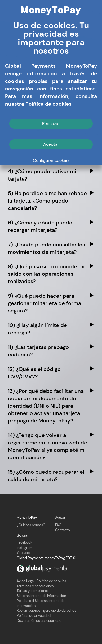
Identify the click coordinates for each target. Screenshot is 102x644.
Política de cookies (51, 581)
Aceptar (51, 144)
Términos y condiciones (35, 586)
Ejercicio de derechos (59, 611)
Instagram (25, 548)
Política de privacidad (34, 616)
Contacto (63, 530)
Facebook (25, 542)
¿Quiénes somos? (31, 525)
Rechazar (51, 124)
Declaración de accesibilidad (39, 621)
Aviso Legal (26, 581)
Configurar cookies (51, 160)
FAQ (58, 525)
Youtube (23, 553)
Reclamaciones (29, 611)
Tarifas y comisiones (33, 591)
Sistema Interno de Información (41, 596)
